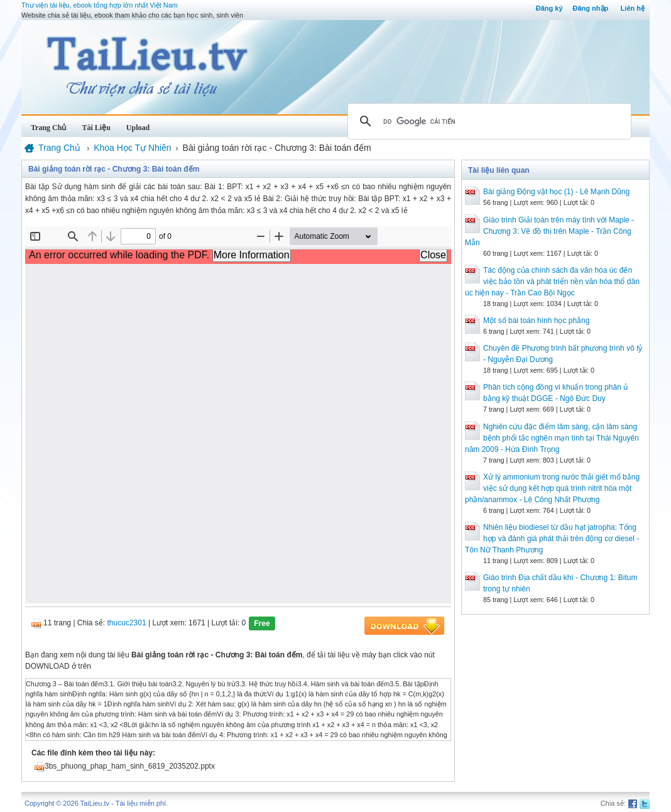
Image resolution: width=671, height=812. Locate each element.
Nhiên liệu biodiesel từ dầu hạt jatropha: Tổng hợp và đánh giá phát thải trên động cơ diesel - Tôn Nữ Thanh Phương (552, 539)
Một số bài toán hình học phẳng (536, 321)
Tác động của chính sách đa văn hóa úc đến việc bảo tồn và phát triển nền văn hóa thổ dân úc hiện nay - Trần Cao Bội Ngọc (552, 282)
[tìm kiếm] (488, 121)
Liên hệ (633, 8)
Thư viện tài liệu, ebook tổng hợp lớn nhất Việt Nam (100, 5)
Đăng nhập (591, 8)
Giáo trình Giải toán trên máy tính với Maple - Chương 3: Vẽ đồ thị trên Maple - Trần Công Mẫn (549, 231)
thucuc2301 (127, 623)
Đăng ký (549, 8)
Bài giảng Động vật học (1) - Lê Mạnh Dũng (556, 192)
